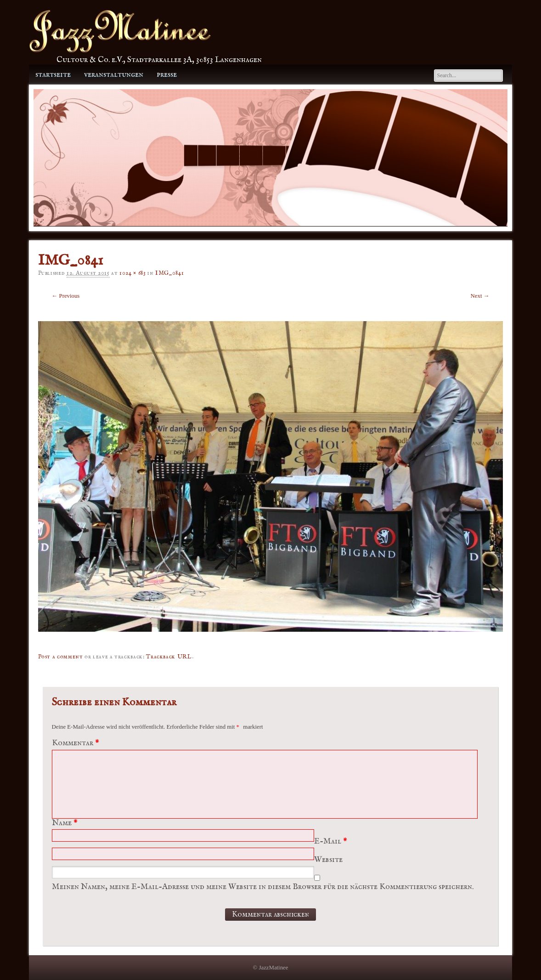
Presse (167, 75)
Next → (480, 296)
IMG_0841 (169, 273)
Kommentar (77, 743)
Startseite (53, 75)
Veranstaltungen (114, 75)
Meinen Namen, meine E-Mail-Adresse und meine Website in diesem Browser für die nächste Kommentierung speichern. (263, 887)
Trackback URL (169, 657)
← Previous (66, 296)
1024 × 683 (132, 273)
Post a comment (61, 657)
